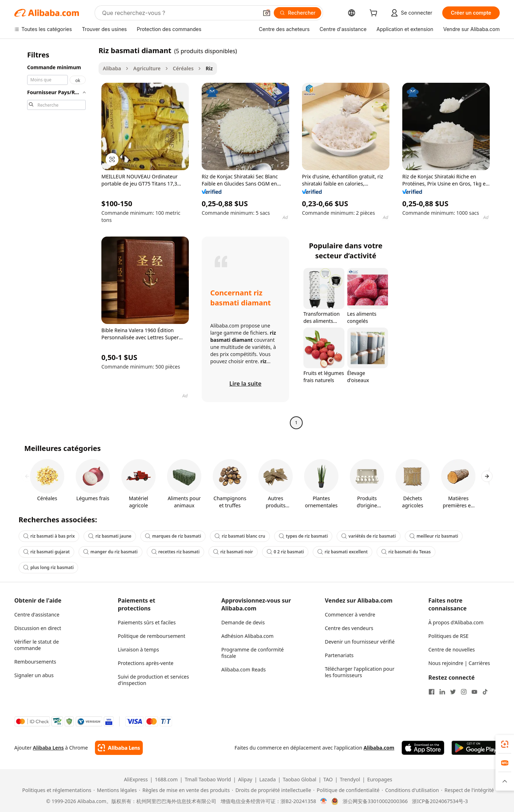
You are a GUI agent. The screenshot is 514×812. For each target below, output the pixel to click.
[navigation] (54, 237)
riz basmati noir (233, 552)
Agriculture (147, 68)
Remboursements (35, 662)
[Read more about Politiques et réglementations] (56, 790)
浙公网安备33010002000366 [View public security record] (375, 801)
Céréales (183, 68)
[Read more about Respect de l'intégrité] (468, 790)
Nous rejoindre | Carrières (459, 663)
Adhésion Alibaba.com (247, 636)
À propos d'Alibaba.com (456, 622)
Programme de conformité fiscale (253, 653)
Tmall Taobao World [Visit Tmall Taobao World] (208, 780)
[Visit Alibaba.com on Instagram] (464, 692)
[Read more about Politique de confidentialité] (347, 790)
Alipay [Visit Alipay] (245, 780)
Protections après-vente (146, 663)
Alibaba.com (379, 748)
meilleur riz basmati (434, 536)
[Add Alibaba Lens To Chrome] (119, 748)
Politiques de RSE (449, 636)
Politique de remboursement (152, 636)
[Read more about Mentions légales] (115, 790)
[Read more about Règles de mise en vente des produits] (184, 790)
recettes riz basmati (176, 552)
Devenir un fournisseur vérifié (360, 642)
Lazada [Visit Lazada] (267, 780)
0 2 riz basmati (285, 552)
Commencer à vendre (350, 615)
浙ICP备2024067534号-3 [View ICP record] (440, 801)
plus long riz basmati (48, 567)
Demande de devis (243, 622)
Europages (380, 780)
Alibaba (112, 68)
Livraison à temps (138, 649)
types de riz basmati (303, 536)
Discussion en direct (38, 628)
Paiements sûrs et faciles (147, 622)
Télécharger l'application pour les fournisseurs (360, 672)
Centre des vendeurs (349, 628)
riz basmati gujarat (46, 552)
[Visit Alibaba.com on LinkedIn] (442, 692)
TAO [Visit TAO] (328, 780)
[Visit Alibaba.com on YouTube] (474, 692)
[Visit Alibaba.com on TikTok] (485, 692)
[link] (505, 744)
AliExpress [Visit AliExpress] (136, 780)
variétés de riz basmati (369, 536)
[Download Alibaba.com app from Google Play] (476, 748)
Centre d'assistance (37, 615)
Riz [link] (209, 68)
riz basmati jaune (110, 536)
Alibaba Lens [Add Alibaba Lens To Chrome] (48, 748)
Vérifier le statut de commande (37, 645)
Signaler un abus (34, 675)
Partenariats (339, 655)
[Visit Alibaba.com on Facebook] (432, 692)
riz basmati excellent (342, 552)
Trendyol (350, 780)
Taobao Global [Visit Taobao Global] (299, 780)
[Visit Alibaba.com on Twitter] (453, 692)
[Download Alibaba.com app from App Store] (423, 748)
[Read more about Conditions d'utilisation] (410, 790)
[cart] (375, 14)
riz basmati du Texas (406, 552)
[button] (267, 13)
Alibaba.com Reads (244, 669)
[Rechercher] (298, 13)
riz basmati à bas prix (49, 536)
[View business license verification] (324, 801)
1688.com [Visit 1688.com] (166, 780)
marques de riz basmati (173, 536)
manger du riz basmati (110, 552)
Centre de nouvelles (452, 649)
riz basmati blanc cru (240, 536)
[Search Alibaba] (179, 13)
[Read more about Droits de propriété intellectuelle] (272, 790)
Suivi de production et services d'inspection (153, 680)
